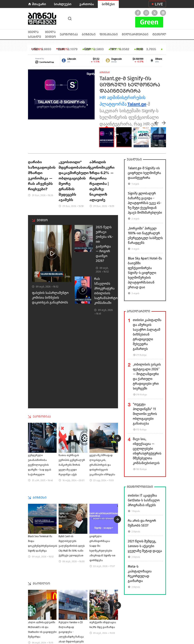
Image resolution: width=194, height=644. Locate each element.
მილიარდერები (135, 34)
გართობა (87, 4)
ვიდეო (42, 220)
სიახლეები (63, 4)
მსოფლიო (41, 583)
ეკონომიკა (69, 34)
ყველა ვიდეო (50, 34)
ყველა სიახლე (34, 34)
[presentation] (157, 123)
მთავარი (39, 4)
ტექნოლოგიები (165, 34)
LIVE (159, 4)
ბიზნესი (108, 4)
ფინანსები (109, 34)
